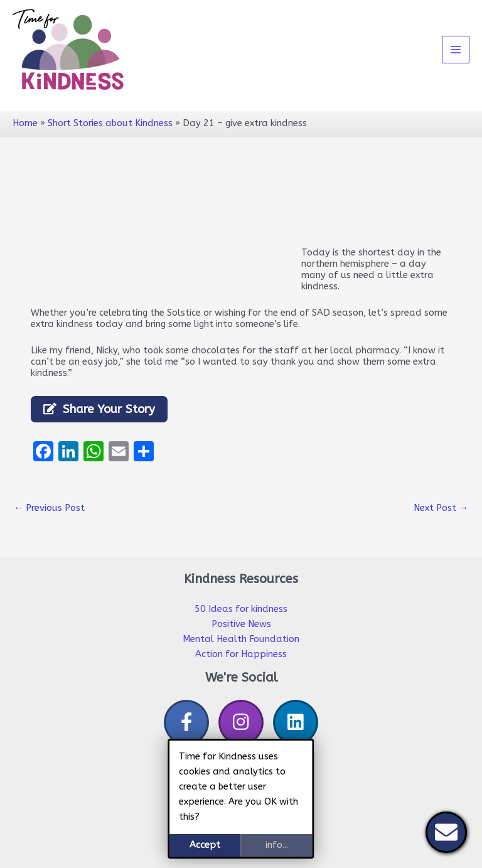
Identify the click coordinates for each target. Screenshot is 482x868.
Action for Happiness (241, 654)
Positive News (241, 624)
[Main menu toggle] (456, 50)
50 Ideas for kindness (241, 609)
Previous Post (49, 508)
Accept (205, 845)
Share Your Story (109, 409)
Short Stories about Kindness (110, 123)
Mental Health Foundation (241, 639)
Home (25, 123)
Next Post (441, 508)
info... (277, 845)
